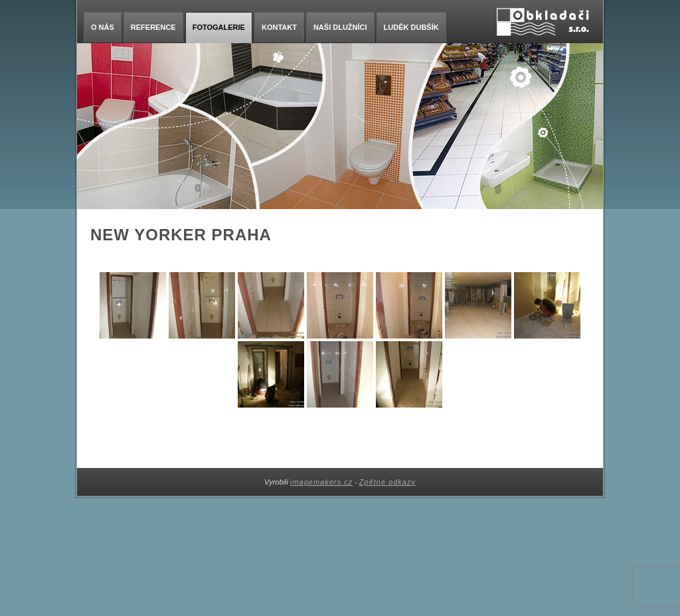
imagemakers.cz (321, 482)
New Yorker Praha (181, 235)
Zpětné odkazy (387, 482)
